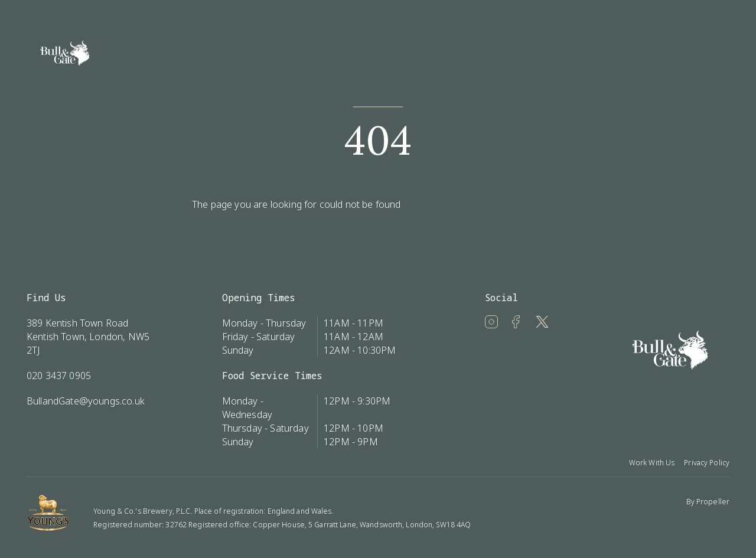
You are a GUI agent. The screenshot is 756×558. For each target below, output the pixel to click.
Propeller (713, 502)
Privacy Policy (707, 463)
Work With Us (652, 463)
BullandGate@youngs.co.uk (86, 401)
